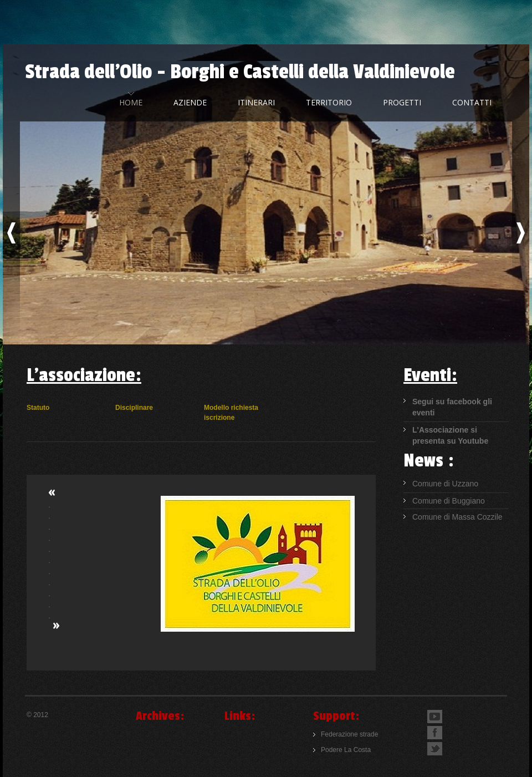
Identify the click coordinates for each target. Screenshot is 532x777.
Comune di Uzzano (445, 484)
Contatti (472, 102)
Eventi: (430, 375)
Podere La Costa (346, 750)
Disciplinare (134, 408)
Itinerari (256, 102)
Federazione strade (349, 734)
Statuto (38, 408)
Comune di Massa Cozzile (457, 517)
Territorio (329, 102)
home (131, 102)
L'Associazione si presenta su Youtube (450, 435)
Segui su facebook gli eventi (452, 407)
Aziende (190, 102)
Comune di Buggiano (449, 501)
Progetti (402, 102)
